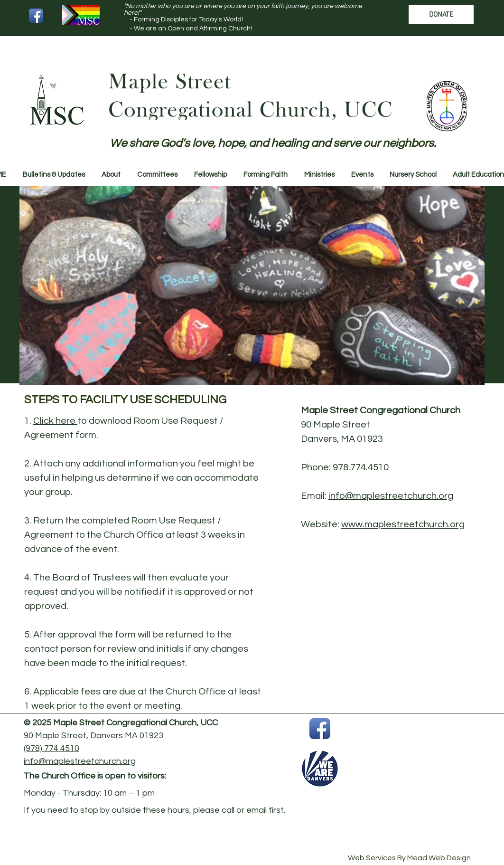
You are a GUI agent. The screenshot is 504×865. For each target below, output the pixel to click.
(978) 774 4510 (51, 748)
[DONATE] (441, 15)
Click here (55, 421)
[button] (54, 175)
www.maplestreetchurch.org (403, 524)
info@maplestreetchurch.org (391, 496)
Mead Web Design (439, 858)
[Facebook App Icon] (36, 16)
